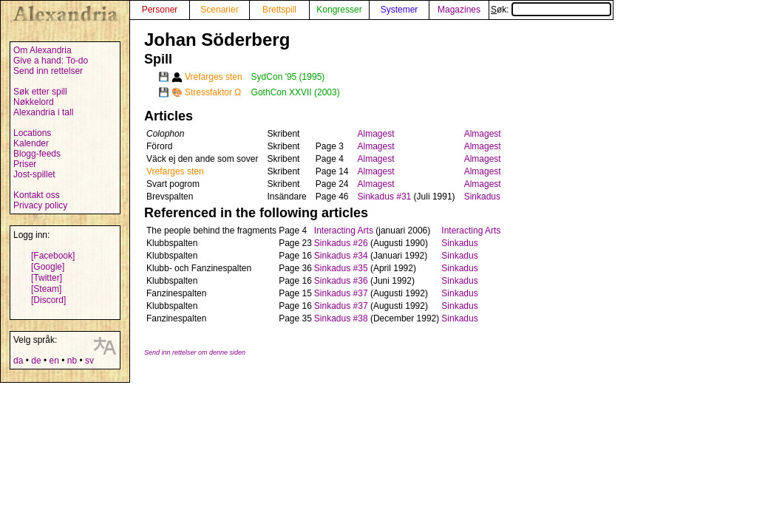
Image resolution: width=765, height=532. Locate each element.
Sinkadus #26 (341, 243)
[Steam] (46, 289)
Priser (25, 164)
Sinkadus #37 (341, 293)
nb (72, 361)
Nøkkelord (34, 102)
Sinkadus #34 (341, 256)
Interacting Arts (344, 231)
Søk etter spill (40, 92)
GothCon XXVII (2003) (296, 92)
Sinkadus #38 (341, 318)
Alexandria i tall (43, 112)
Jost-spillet (34, 174)
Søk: (551, 10)
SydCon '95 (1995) (288, 77)
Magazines (459, 10)
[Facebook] (53, 256)
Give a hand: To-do (51, 61)
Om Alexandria (42, 50)
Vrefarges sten (214, 77)
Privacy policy (40, 205)
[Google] (48, 267)
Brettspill (279, 10)
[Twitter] (47, 278)
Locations (32, 133)
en (54, 361)
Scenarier (219, 10)
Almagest (376, 134)
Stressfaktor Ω (213, 92)
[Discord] (48, 300)
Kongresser (339, 10)
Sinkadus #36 (341, 281)
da (18, 361)
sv (89, 361)
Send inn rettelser (48, 71)
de (36, 361)
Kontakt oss (37, 195)
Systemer (399, 10)
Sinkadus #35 (341, 268)
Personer (160, 10)
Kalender (31, 143)
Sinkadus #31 (385, 197)
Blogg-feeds (37, 154)
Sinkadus (482, 197)
